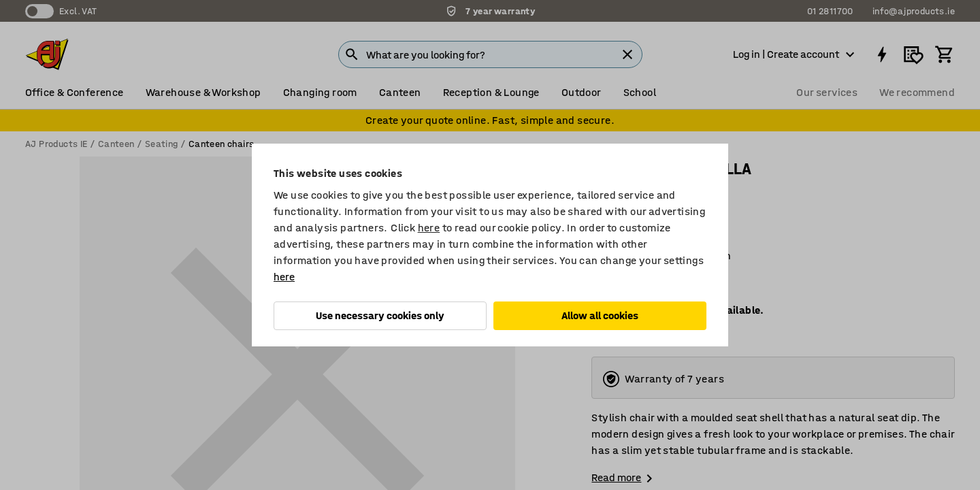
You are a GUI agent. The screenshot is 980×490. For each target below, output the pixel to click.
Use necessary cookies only (380, 315)
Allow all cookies (600, 315)
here (429, 228)
